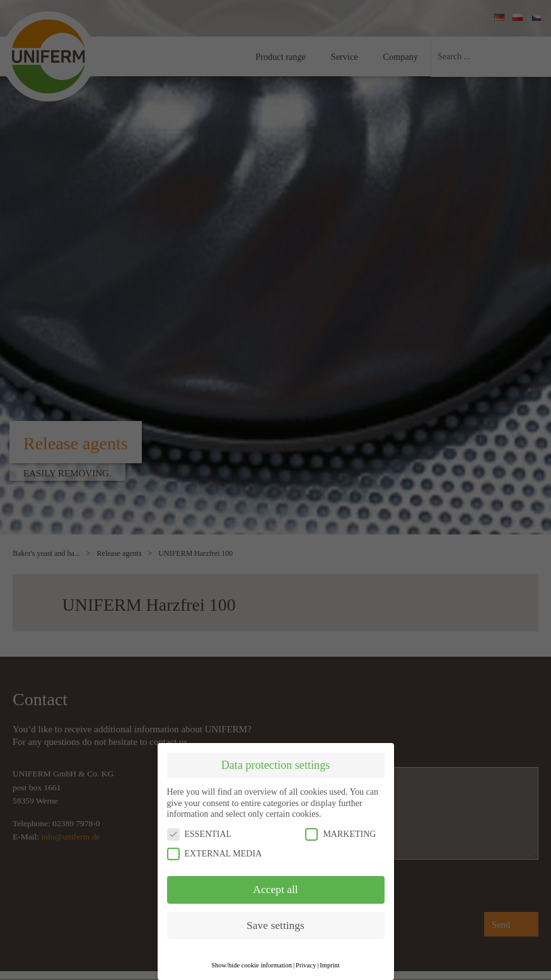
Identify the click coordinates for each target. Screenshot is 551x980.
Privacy (306, 965)
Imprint (330, 965)
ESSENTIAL (200, 834)
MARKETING (340, 834)
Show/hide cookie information (252, 965)
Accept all (275, 889)
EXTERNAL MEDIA (215, 854)
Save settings (275, 925)
